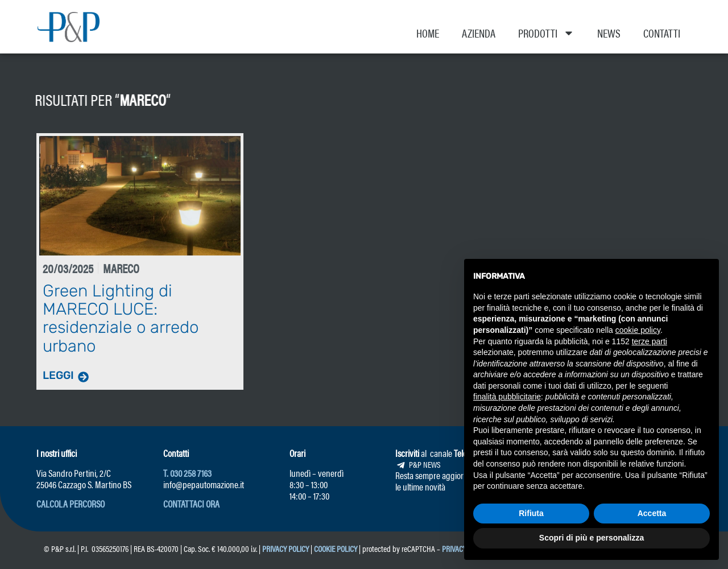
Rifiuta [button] (531, 513)
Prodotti (546, 33)
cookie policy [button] (638, 330)
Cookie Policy (336, 548)
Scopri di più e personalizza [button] (591, 538)
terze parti (650, 341)
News (609, 33)
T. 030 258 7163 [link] (187, 472)
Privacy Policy (286, 548)
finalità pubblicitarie (507, 397)
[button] (71, 503)
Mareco (100, 99)
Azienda (479, 33)
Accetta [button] (652, 513)
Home (428, 33)
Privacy (454, 548)
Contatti (662, 33)
